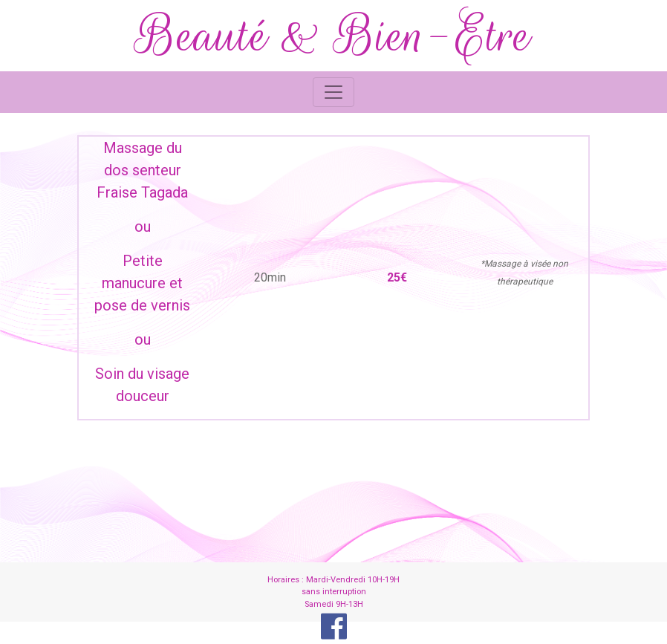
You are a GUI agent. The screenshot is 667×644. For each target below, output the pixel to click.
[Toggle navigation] (333, 92)
